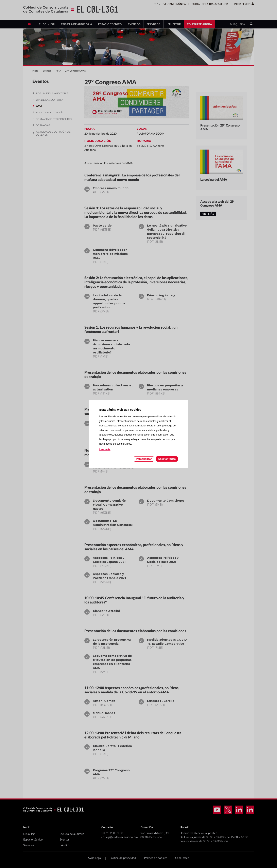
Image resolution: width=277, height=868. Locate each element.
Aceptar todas (167, 459)
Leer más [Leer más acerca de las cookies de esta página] (105, 449)
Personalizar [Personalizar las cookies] (144, 459)
